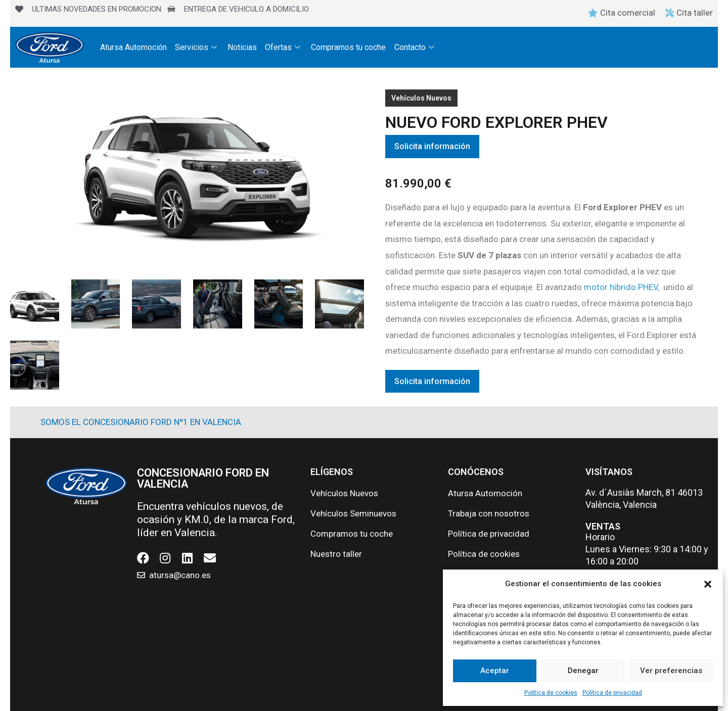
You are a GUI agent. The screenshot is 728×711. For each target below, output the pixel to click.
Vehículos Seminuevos (353, 513)
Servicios (197, 47)
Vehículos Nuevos (421, 98)
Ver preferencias (671, 671)
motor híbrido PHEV (621, 287)
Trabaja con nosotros (489, 513)
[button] (708, 584)
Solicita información (432, 146)
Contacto (415, 47)
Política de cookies (551, 693)
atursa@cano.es (180, 575)
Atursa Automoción (133, 47)
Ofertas (284, 47)
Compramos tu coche (348, 47)
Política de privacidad (612, 693)
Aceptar (495, 671)
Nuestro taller (336, 554)
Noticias (242, 47)
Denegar (583, 671)
